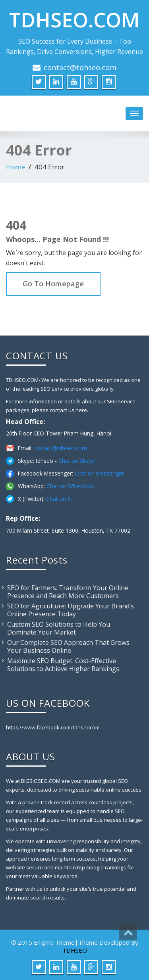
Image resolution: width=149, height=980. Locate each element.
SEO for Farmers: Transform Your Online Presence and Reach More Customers (68, 592)
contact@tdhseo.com (80, 67)
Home (15, 167)
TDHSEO (75, 950)
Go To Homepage (53, 284)
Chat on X (58, 499)
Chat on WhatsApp (70, 486)
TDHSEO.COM (74, 20)
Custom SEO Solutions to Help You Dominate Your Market (59, 628)
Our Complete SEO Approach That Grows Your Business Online (68, 646)
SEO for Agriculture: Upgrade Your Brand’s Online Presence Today (71, 610)
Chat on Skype (77, 461)
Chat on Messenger (99, 473)
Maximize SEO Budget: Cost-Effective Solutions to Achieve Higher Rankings (63, 665)
